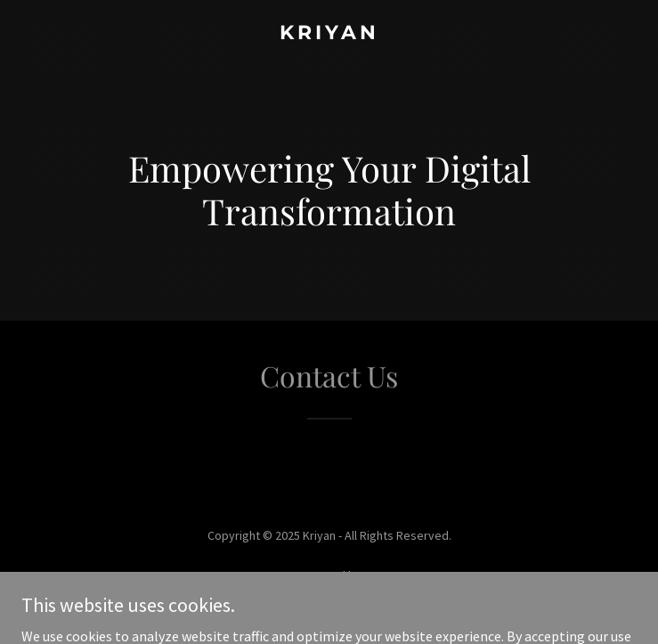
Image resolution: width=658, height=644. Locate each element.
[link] (329, 34)
